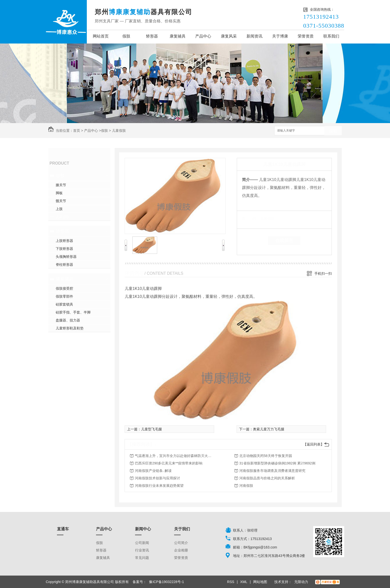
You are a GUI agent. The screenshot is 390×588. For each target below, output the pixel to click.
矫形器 (152, 36)
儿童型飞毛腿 (151, 429)
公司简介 (181, 543)
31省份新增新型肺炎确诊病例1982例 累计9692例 (277, 463)
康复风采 (229, 36)
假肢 (126, 36)
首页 (77, 131)
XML (244, 582)
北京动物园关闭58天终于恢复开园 (266, 456)
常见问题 (142, 558)
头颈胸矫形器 (66, 257)
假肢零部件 (64, 296)
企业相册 (181, 550)
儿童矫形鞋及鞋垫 (70, 328)
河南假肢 (246, 486)
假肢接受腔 (64, 288)
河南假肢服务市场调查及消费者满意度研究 (272, 471)
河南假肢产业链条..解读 (153, 471)
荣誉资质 (306, 36)
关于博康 (280, 36)
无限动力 (301, 582)
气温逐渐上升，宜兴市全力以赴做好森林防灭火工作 (175, 456)
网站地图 (260, 582)
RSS (231, 582)
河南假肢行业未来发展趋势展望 (159, 486)
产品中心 (203, 36)
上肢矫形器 (64, 241)
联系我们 (331, 36)
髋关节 (61, 201)
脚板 (59, 193)
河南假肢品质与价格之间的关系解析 (267, 478)
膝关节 (61, 185)
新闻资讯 (254, 36)
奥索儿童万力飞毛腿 (269, 429)
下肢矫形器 (64, 249)
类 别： (251, 218)
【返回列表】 (314, 444)
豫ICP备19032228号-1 (166, 582)
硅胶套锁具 (64, 304)
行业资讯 (142, 550)
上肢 (59, 209)
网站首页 (101, 36)
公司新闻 (142, 543)
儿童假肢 (119, 131)
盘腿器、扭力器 (68, 320)
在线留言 (284, 240)
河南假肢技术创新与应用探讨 (157, 478)
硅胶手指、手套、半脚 (73, 312)
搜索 (333, 131)
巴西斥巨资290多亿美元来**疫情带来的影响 (169, 463)
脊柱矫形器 (64, 265)
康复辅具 (178, 36)
